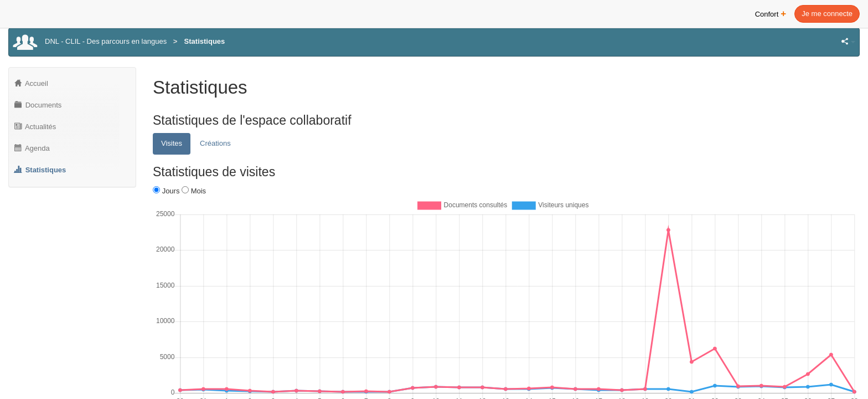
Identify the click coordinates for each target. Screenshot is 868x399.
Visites (172, 143)
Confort (771, 13)
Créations (215, 143)
